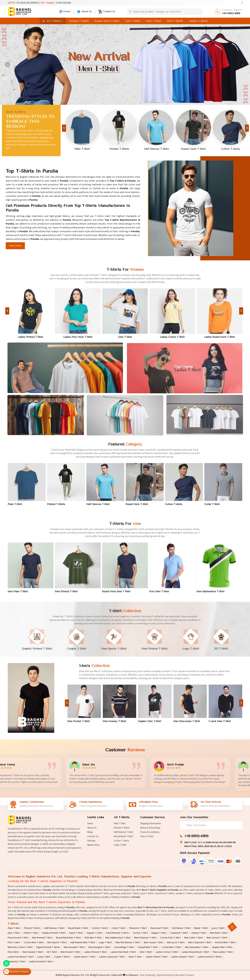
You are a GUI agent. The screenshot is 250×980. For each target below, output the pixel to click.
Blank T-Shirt (201, 928)
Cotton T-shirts (121, 841)
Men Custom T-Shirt (217, 938)
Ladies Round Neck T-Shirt (195, 952)
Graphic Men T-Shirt (222, 947)
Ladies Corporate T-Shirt (112, 957)
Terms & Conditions (150, 832)
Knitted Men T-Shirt (225, 943)
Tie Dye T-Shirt (140, 933)
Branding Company (185, 975)
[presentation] (64, 128)
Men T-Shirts (175, 21)
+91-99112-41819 (231, 13)
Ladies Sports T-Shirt (85, 957)
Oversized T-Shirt (159, 928)
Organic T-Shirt (94, 933)
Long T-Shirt (44, 957)
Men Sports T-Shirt (57, 943)
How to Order (147, 836)
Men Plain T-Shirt (219, 933)
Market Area (93, 845)
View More (15, 246)
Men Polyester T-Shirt (145, 938)
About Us (84, 12)
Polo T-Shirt (154, 21)
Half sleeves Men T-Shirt (83, 943)
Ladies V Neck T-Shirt (157, 957)
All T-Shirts (53, 21)
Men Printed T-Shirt (42, 938)
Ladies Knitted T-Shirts (210, 957)
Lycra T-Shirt (218, 928)
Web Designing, (148, 975)
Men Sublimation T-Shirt (118, 938)
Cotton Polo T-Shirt (170, 938)
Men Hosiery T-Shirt (33, 952)
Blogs (90, 832)
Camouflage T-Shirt (124, 947)
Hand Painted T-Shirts (117, 933)
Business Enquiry (16, 972)
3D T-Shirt (52, 952)
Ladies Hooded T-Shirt (41, 962)
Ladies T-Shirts (198, 21)
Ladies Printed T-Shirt (96, 952)
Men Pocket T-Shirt (71, 952)
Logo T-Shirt (105, 943)
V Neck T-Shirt (31, 933)
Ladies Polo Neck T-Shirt (123, 952)
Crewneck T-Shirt (179, 933)
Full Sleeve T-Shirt (181, 928)
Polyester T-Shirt (138, 928)
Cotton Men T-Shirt (34, 943)
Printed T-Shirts (79, 21)
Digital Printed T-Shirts (48, 947)
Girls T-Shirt (146, 952)
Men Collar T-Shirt (194, 938)
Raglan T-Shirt (159, 933)
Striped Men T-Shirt (148, 947)
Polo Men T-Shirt (93, 938)
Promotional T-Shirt (18, 938)
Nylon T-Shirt (76, 933)
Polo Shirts (13, 952)
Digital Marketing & (166, 975)
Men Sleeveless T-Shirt (197, 947)
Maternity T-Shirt (17, 962)
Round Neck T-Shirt (107, 21)
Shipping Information (151, 824)
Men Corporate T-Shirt (200, 943)
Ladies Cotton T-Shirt (167, 952)
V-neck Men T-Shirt (171, 947)
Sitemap (91, 841)
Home (64, 12)
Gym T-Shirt (133, 21)
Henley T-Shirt (199, 933)
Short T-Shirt (135, 957)
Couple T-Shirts (62, 957)
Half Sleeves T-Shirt (123, 832)
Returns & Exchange (150, 828)
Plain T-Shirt (120, 824)
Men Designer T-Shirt (99, 947)
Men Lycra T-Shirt (176, 943)
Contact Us (107, 12)
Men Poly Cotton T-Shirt (20, 947)
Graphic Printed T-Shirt (54, 933)
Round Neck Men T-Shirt (68, 938)
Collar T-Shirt (120, 845)
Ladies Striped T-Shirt (183, 957)
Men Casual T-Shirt (154, 943)
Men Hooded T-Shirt (74, 947)
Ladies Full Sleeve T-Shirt (21, 957)
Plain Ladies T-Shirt (223, 952)
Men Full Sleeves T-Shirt (128, 943)
